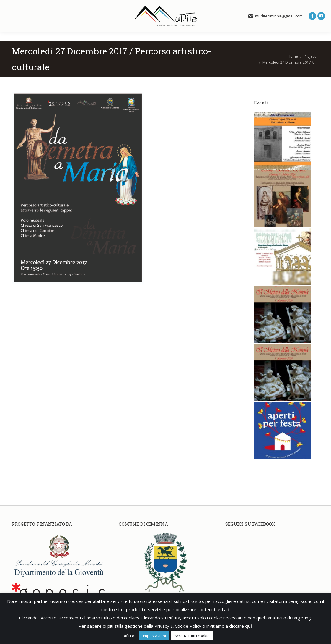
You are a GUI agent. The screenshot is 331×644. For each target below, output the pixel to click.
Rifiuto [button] (129, 636)
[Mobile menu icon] (9, 16)
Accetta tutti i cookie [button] (192, 636)
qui (248, 626)
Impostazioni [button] (154, 636)
